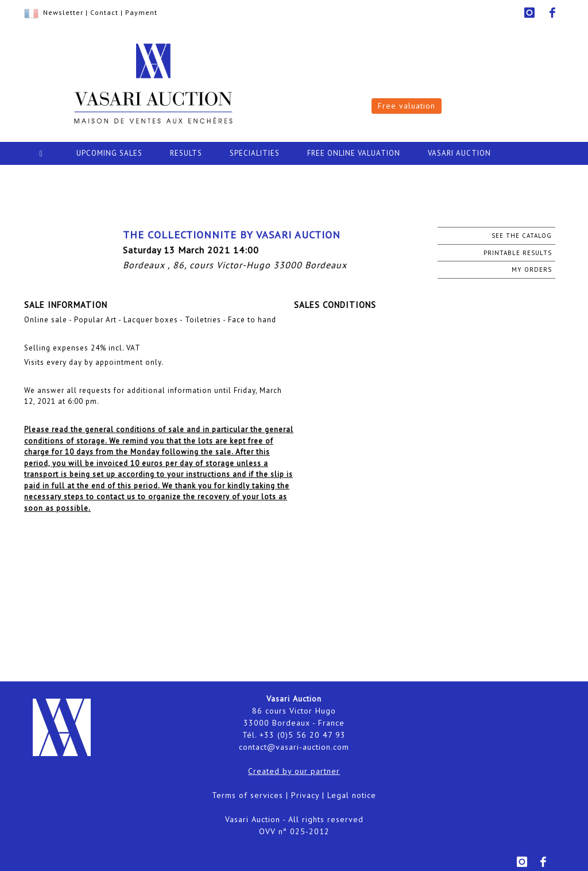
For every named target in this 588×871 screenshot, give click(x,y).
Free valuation (407, 106)
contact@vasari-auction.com (294, 747)
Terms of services (247, 795)
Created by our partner (294, 771)
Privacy (305, 795)
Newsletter (63, 12)
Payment (141, 12)
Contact (104, 12)
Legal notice (352, 795)
